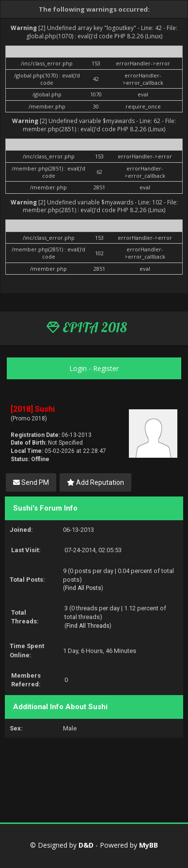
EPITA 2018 (87, 327)
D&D (86, 845)
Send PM (31, 482)
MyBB (149, 845)
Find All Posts (83, 588)
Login (78, 368)
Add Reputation (95, 482)
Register (106, 368)
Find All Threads (88, 626)
